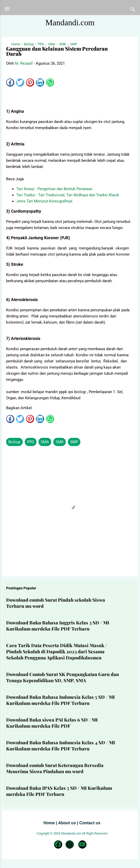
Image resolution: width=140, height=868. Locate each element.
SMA (45, 442)
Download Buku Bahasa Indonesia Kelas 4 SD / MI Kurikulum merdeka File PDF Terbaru (61, 746)
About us (67, 823)
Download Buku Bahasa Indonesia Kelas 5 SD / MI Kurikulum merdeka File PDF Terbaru (60, 700)
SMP (74, 442)
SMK (60, 442)
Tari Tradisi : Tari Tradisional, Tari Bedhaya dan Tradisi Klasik (68, 195)
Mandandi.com (70, 22)
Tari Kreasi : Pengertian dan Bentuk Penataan (54, 189)
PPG (31, 442)
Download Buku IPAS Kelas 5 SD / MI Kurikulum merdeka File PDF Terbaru (59, 791)
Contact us (90, 823)
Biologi (14, 442)
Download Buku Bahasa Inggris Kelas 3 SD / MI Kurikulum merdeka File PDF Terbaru (58, 626)
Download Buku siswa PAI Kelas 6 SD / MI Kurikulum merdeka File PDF (52, 723)
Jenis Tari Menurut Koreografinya (44, 201)
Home (49, 823)
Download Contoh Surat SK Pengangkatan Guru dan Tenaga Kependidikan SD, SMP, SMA (62, 677)
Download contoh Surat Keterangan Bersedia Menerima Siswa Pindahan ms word (55, 768)
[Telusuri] (133, 10)
